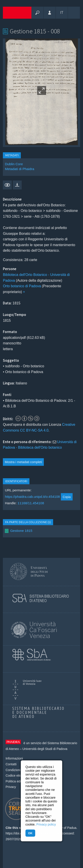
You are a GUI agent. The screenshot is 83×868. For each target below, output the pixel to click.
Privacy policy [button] (46, 824)
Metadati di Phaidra (19, 169)
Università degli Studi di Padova (45, 749)
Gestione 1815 (21, 531)
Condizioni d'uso (17, 770)
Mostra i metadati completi (23, 462)
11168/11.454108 (31, 503)
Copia (67, 497)
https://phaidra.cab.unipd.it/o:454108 (32, 497)
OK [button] (30, 833)
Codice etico (14, 776)
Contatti (11, 764)
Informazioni (14, 758)
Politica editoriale (18, 781)
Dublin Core (14, 164)
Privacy (11, 787)
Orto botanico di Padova (22, 286)
